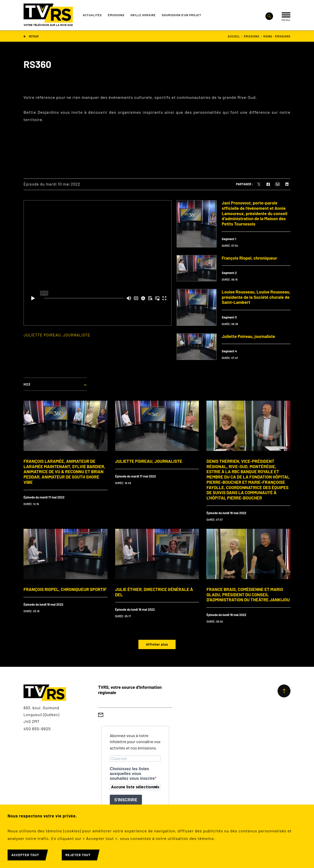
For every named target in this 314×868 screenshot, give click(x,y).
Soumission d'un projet (181, 15)
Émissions (116, 15)
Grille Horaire (143, 15)
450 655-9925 (37, 729)
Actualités (92, 15)
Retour (31, 36)
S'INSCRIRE (126, 800)
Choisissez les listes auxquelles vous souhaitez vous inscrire (132, 774)
